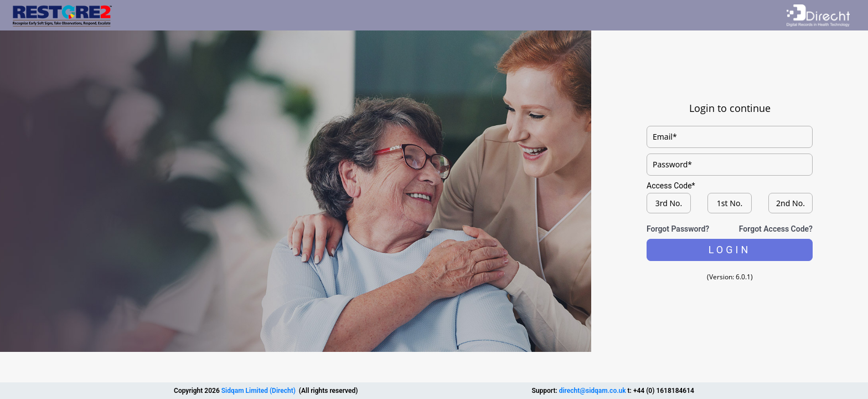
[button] (730, 250)
